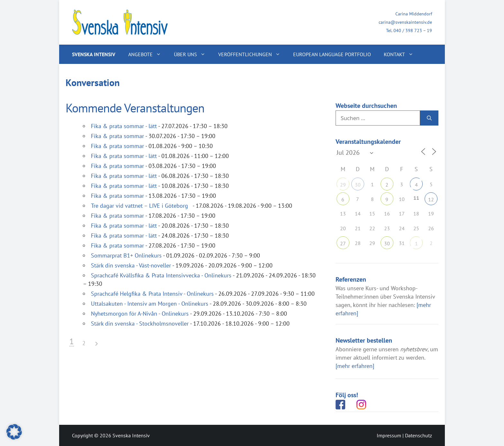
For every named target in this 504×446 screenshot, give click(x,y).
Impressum (389, 435)
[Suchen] (429, 118)
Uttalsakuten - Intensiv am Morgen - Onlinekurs (150, 304)
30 (358, 185)
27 (343, 243)
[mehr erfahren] (355, 366)
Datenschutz (419, 435)
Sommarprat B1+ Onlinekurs (126, 255)
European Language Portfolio (332, 54)
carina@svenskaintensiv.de (405, 22)
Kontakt (402, 54)
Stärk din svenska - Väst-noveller (131, 265)
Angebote (148, 54)
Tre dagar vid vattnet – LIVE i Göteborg (141, 206)
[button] (14, 432)
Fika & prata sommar (117, 136)
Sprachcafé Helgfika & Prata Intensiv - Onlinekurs (152, 294)
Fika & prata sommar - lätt (124, 126)
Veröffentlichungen (252, 54)
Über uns (193, 54)
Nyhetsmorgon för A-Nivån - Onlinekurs (140, 314)
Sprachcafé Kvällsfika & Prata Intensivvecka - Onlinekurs (161, 275)
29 (343, 185)
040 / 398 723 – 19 (413, 31)
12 (431, 199)
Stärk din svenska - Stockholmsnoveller (140, 324)
